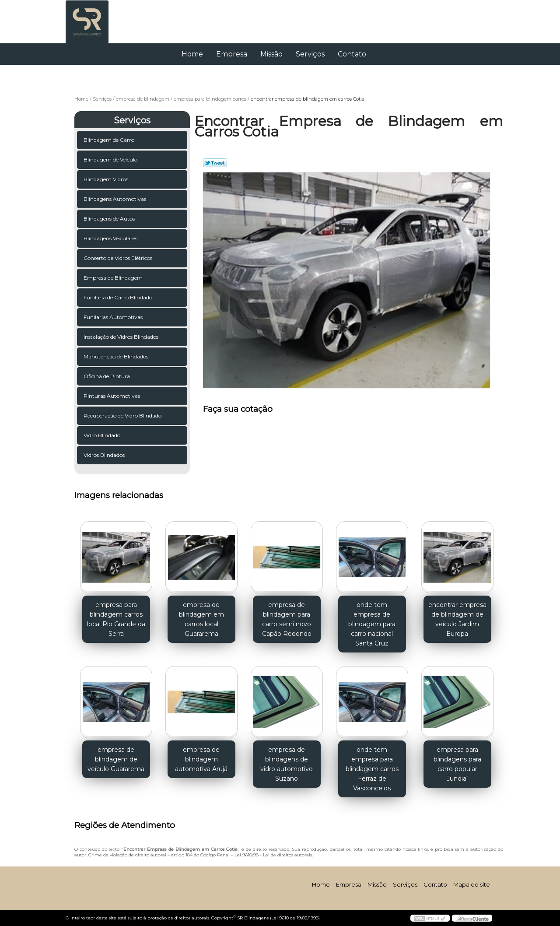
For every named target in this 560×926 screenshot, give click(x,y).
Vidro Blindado (103, 435)
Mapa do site (472, 884)
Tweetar (215, 163)
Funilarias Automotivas (114, 317)
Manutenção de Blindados (117, 356)
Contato (352, 54)
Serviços (310, 54)
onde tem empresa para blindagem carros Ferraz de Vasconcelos (372, 769)
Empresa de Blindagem (114, 278)
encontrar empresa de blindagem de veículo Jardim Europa (457, 619)
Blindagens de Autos (110, 219)
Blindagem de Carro (110, 140)
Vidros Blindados (105, 455)
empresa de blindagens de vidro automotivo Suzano (287, 764)
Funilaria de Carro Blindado (119, 297)
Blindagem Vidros (107, 179)
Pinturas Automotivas (112, 396)
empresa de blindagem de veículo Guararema (116, 759)
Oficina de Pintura (107, 376)
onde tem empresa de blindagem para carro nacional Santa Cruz (372, 624)
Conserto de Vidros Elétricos (119, 258)
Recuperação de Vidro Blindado (123, 416)
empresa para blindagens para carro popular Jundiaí (457, 764)
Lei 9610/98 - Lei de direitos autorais (273, 855)
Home (192, 54)
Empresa (232, 54)
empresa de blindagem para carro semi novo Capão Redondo (287, 619)
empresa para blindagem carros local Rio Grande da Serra (116, 619)
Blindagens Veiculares (111, 238)
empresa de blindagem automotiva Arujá (201, 759)
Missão (271, 54)
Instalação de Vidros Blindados (122, 337)
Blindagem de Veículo (111, 160)
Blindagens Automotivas (115, 199)
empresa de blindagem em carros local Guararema (201, 619)
